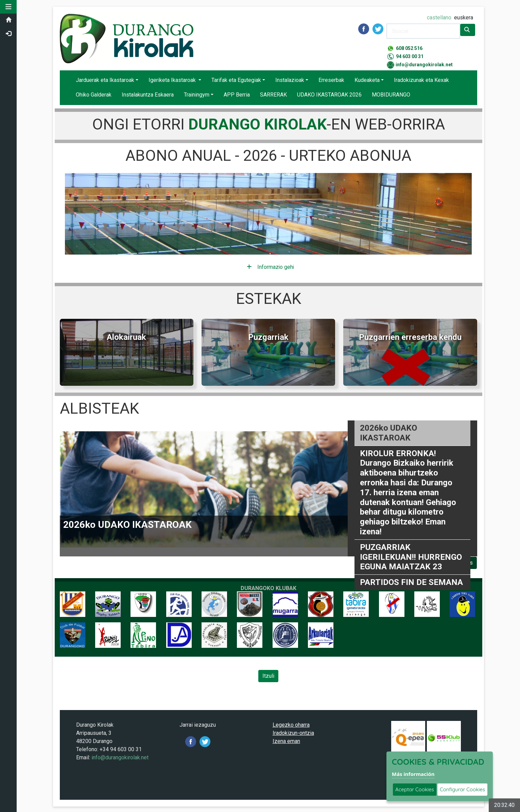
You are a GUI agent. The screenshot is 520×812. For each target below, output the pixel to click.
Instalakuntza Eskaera (148, 95)
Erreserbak (331, 80)
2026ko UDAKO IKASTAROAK (388, 433)
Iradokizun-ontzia (293, 733)
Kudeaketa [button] (367, 80)
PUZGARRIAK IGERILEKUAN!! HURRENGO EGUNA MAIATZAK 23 (411, 557)
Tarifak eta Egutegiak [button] (236, 80)
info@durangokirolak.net (424, 65)
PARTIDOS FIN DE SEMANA (411, 583)
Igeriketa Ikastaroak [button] (173, 80)
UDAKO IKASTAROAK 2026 (329, 95)
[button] (8, 7)
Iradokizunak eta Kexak (421, 80)
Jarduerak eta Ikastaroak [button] (105, 80)
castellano (439, 18)
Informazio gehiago (271, 267)
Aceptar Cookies (415, 789)
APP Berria (237, 95)
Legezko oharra (291, 725)
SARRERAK (273, 95)
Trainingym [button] (197, 95)
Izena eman (286, 741)
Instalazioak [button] (290, 80)
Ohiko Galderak (94, 95)
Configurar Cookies (462, 789)
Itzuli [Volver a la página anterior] (269, 676)
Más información (413, 774)
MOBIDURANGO (391, 95)
